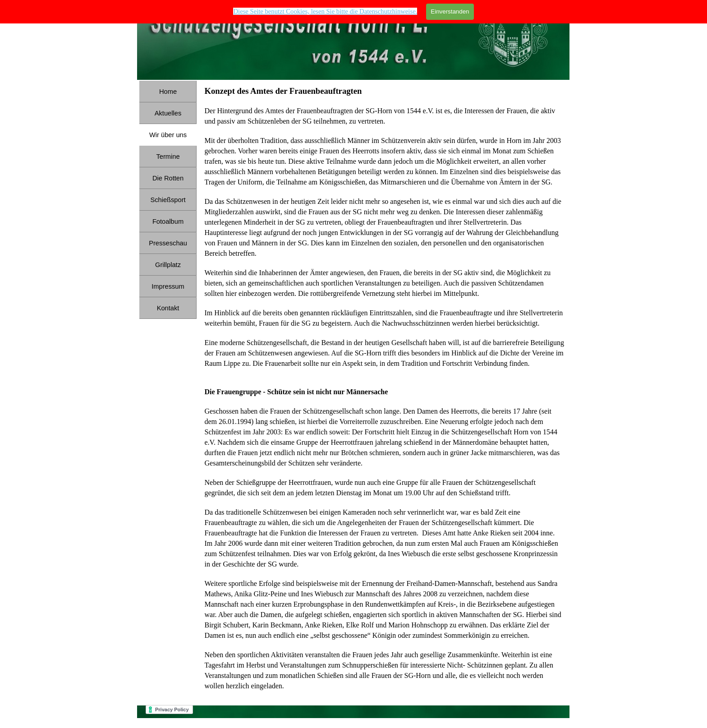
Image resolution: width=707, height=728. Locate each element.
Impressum (168, 286)
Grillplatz (168, 265)
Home (168, 92)
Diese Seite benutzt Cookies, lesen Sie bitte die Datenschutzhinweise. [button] (325, 11)
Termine (168, 157)
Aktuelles (168, 113)
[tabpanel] (385, 393)
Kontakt (168, 308)
